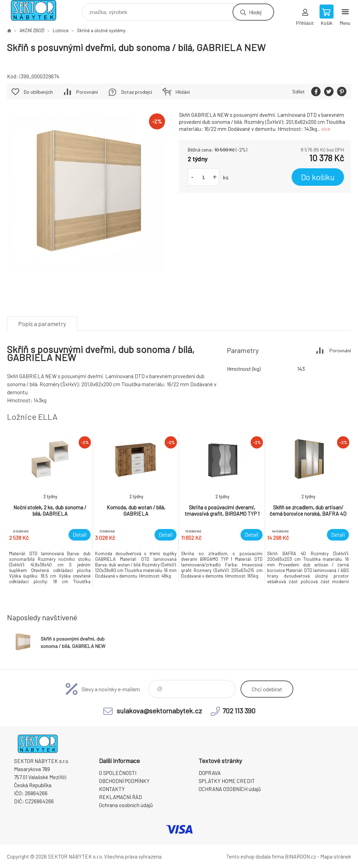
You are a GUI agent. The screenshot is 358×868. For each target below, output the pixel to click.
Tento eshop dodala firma (255, 856)
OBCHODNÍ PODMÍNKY (124, 781)
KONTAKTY (112, 789)
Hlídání (183, 92)
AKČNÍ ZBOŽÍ (32, 30)
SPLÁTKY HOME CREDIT (227, 781)
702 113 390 (239, 711)
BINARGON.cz (300, 856)
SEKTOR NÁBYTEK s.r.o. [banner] (38, 10)
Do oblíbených (38, 92)
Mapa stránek (336, 856)
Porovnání (87, 92)
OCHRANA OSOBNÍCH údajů (230, 789)
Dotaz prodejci (137, 92)
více (326, 129)
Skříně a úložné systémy (101, 30)
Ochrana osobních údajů (126, 805)
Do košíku (318, 177)
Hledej (255, 12)
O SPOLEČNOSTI (118, 773)
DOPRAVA (210, 773)
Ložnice (61, 30)
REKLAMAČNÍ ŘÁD (120, 797)
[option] (50, 511)
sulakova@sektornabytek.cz (159, 711)
